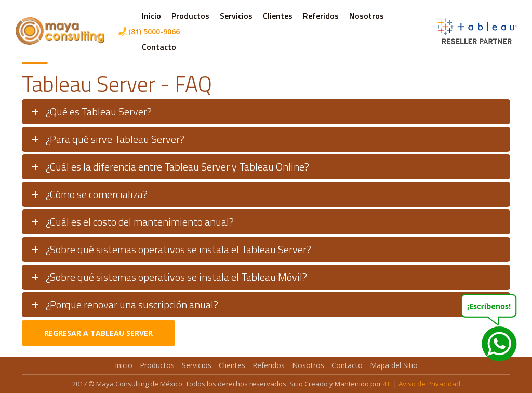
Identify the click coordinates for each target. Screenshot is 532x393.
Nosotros (367, 16)
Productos (190, 16)
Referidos (321, 16)
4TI (387, 384)
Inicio (151, 16)
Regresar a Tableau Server (98, 333)
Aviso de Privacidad (429, 384)
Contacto (159, 47)
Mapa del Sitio (394, 365)
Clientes (278, 16)
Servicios (236, 16)
